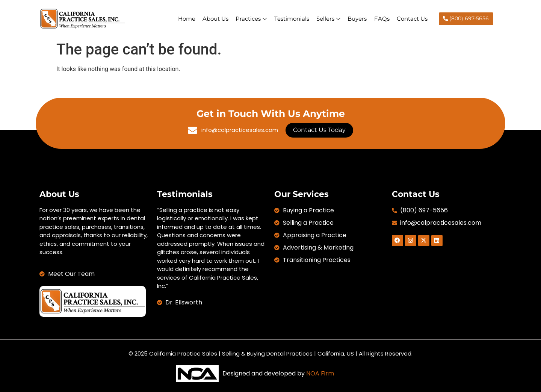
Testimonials (291, 19)
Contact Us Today (319, 130)
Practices (250, 19)
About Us (214, 19)
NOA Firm (320, 373)
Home (185, 19)
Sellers (328, 19)
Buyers (357, 19)
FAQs (382, 19)
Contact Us (412, 19)
